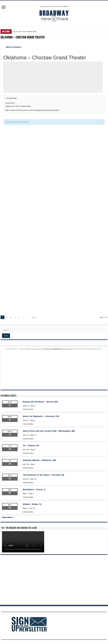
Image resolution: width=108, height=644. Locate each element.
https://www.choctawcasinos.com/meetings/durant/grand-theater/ (32, 110)
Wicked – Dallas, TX (32, 504)
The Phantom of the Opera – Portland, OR (43, 475)
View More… (8, 517)
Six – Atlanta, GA (31, 446)
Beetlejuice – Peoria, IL (34, 490)
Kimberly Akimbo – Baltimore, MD (39, 460)
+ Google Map (11, 98)
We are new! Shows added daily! (25, 31)
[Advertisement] (54, 158)
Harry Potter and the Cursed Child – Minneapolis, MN (49, 431)
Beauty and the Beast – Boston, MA (40, 402)
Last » (34, 317)
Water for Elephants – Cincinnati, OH (41, 416)
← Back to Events (12, 47)
